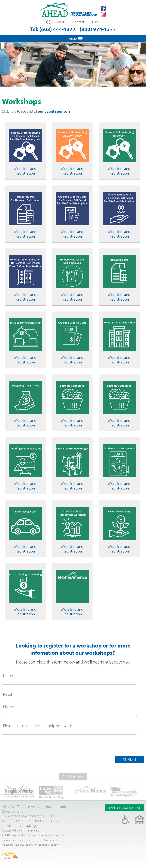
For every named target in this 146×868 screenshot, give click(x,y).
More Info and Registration (25, 171)
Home (95, 22)
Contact (78, 22)
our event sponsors (54, 111)
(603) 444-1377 (58, 29)
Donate (60, 22)
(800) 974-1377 (98, 29)
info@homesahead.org (19, 825)
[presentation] (30, 746)
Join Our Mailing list (124, 808)
